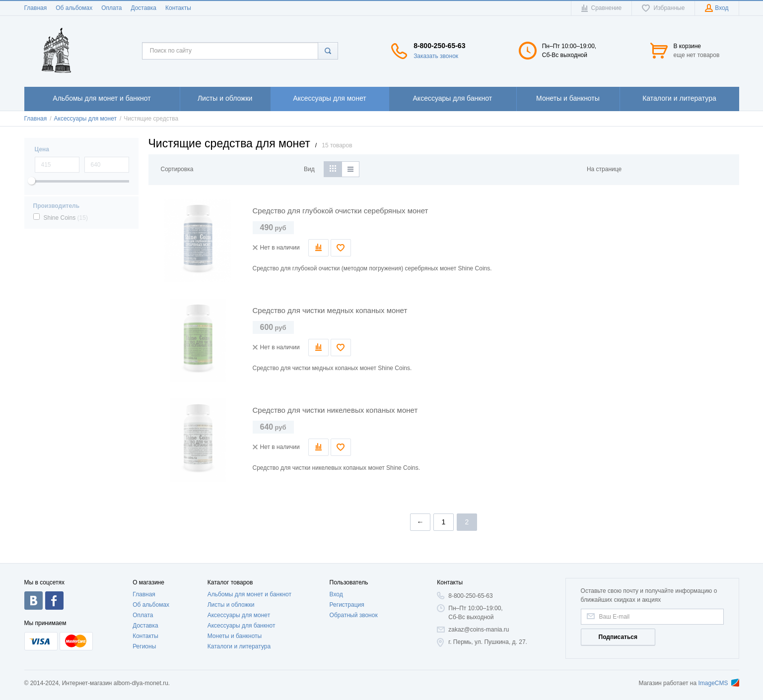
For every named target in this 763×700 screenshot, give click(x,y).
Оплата (111, 8)
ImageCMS (718, 683)
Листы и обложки (231, 605)
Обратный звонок (354, 615)
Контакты (178, 8)
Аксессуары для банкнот (242, 626)
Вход (336, 594)
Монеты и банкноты (235, 636)
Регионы (144, 646)
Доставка (143, 8)
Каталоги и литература (239, 646)
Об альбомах (74, 8)
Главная (36, 8)
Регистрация (347, 605)
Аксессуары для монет (239, 615)
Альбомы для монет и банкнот (249, 594)
